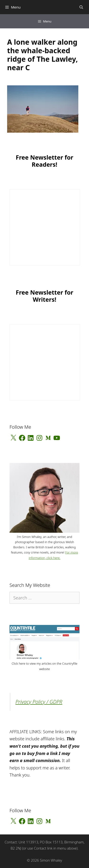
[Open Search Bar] (81, 7)
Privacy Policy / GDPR (39, 702)
